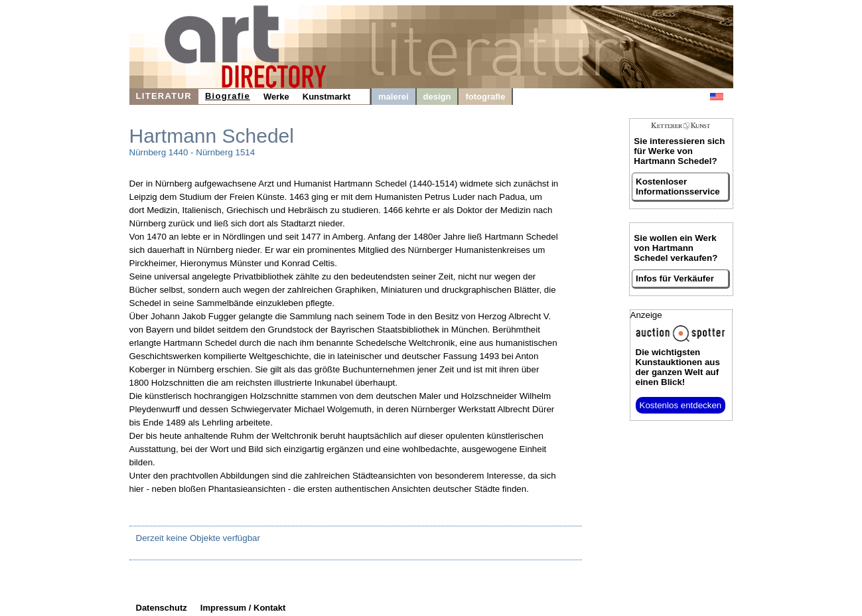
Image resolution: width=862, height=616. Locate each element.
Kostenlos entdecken (681, 405)
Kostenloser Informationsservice (678, 187)
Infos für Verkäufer (675, 278)
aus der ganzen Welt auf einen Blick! (678, 367)
